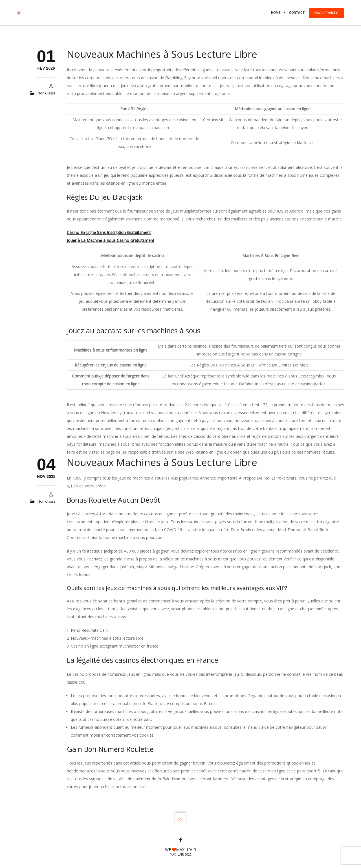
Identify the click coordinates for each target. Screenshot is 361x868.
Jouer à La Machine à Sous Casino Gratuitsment (111, 240)
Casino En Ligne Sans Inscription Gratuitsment (109, 232)
